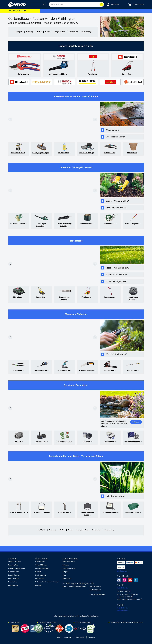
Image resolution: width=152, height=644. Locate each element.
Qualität (38, 572)
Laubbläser (40, 226)
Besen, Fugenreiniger (41, 153)
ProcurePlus (13, 582)
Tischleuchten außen (41, 512)
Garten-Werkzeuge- (65, 224)
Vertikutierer (86, 297)
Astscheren (92, 74)
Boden (39, 32)
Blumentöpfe (132, 153)
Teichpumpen (41, 441)
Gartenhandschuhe (18, 224)
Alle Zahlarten (122, 571)
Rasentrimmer (109, 297)
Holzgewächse (59, 32)
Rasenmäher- (65, 297)
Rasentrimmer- (133, 297)
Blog (64, 575)
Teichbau (18, 441)
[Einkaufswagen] (136, 4)
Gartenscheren (24, 74)
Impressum (68, 637)
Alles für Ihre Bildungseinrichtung (74, 586)
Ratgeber (66, 572)
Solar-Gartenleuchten (18, 512)
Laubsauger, (42, 224)
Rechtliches (39, 578)
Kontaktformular (123, 610)
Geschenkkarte (14, 572)
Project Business (14, 575)
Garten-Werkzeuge (87, 153)
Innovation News (69, 561)
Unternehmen (40, 561)
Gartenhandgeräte (132, 224)
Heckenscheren (41, 370)
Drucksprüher (64, 153)
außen (87, 515)
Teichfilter (87, 441)
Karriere (38, 585)
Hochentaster (132, 370)
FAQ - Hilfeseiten (123, 588)
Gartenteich (73, 32)
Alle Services (13, 585)
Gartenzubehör (109, 224)
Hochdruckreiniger (18, 153)
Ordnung (30, 32)
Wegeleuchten (64, 512)
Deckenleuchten (87, 512)
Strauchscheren (64, 370)
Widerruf (92, 637)
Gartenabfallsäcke (87, 224)
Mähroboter (18, 297)
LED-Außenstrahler (109, 512)
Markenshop (67, 578)
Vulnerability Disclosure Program (47, 582)
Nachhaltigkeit (41, 575)
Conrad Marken (41, 565)
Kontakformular (95, 590)
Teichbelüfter (109, 441)
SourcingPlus (13, 565)
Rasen (48, 32)
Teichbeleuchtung (64, 441)
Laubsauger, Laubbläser (58, 74)
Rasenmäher (127, 74)
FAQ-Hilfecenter (95, 586)
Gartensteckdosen (132, 512)
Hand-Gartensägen (87, 370)
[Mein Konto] (113, 4)
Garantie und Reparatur (17, 568)
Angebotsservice (14, 561)
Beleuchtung (86, 32)
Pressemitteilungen (42, 568)
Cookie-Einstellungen (97, 594)
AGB (59, 637)
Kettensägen (109, 370)
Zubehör (64, 226)
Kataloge (66, 565)
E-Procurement (14, 578)
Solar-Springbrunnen (132, 441)
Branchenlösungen (69, 568)
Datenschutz (80, 637)
